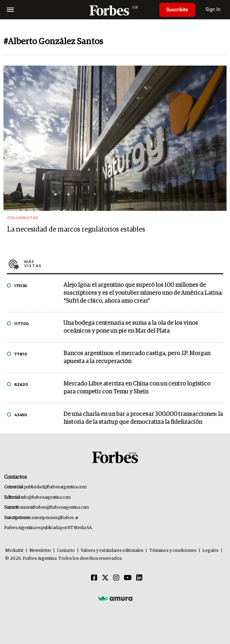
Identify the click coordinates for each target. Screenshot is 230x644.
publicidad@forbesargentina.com (55, 487)
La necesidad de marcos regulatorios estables (76, 230)
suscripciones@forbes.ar (55, 518)
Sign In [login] (213, 9)
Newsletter (40, 551)
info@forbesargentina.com (46, 497)
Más (124, 264)
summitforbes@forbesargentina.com (54, 508)
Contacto (66, 551)
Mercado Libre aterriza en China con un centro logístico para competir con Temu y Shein (137, 388)
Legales (211, 551)
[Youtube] (128, 578)
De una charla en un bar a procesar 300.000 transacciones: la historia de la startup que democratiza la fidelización (143, 418)
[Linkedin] (139, 578)
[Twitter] (105, 578)
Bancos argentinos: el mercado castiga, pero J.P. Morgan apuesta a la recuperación (137, 358)
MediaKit (14, 551)
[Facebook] (94, 578)
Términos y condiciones (173, 551)
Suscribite (177, 10)
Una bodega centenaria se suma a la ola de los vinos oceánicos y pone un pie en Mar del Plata (131, 327)
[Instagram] (116, 578)
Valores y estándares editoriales (112, 551)
